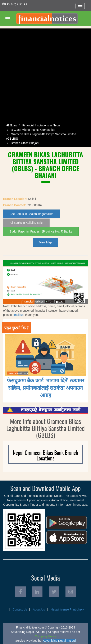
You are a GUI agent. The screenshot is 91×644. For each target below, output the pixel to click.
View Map (45, 242)
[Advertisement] (45, 74)
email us (18, 315)
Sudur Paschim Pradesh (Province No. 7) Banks (41, 231)
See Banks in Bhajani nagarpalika (31, 214)
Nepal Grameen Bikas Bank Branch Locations (46, 455)
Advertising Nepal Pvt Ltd (59, 641)
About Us (39, 609)
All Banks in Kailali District (26, 223)
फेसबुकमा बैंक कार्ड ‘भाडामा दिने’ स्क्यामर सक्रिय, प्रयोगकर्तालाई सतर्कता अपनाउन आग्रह (45, 387)
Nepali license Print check (67, 609)
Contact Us (20, 609)
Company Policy (45, 636)
